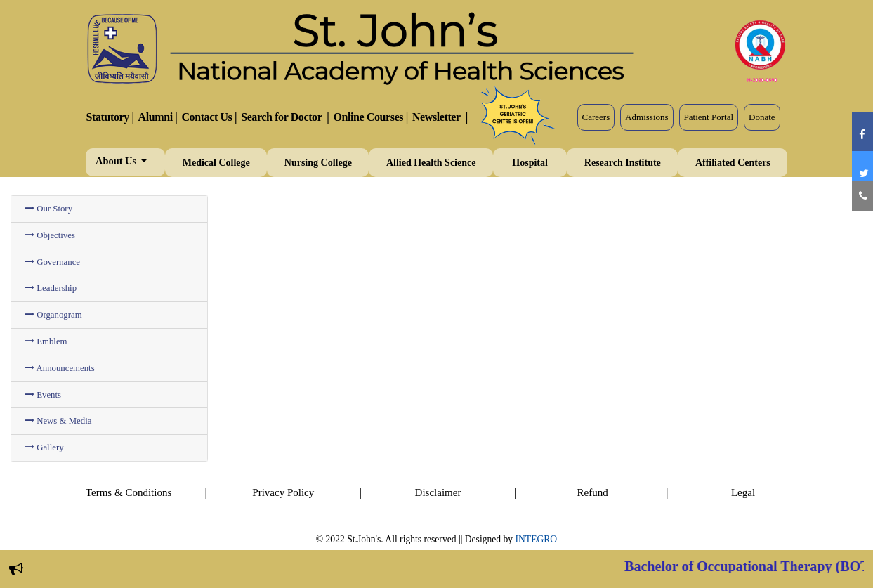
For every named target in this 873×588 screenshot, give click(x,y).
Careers (596, 117)
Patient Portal (709, 117)
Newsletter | (440, 117)
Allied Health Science (431, 163)
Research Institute (623, 163)
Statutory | (110, 117)
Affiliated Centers (733, 163)
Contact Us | (209, 117)
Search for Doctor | (285, 117)
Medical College (216, 163)
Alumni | (158, 117)
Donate (762, 117)
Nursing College (318, 163)
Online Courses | (370, 117)
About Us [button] (117, 161)
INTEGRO (537, 539)
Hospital (530, 163)
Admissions (646, 117)
